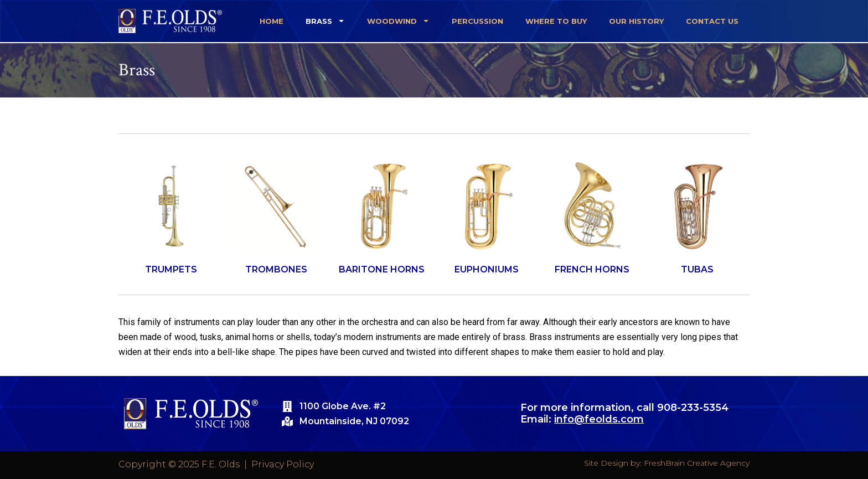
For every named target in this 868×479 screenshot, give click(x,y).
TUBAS (697, 269)
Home (272, 21)
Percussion (477, 21)
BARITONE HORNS (382, 269)
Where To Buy (556, 21)
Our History (636, 21)
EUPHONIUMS (487, 269)
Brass (325, 21)
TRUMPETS (171, 269)
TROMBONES (276, 269)
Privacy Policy (283, 464)
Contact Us (712, 21)
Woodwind (398, 21)
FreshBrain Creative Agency (697, 463)
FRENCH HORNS (592, 269)
